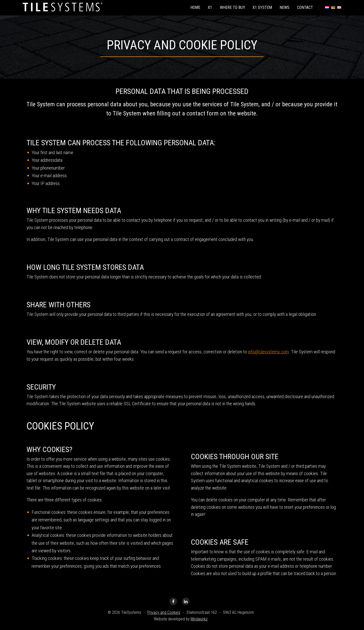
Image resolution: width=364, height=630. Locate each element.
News (284, 7)
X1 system (261, 7)
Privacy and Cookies (164, 612)
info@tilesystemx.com (268, 352)
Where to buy (231, 7)
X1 (208, 7)
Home (192, 7)
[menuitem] (192, 7)
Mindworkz (199, 619)
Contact (305, 7)
